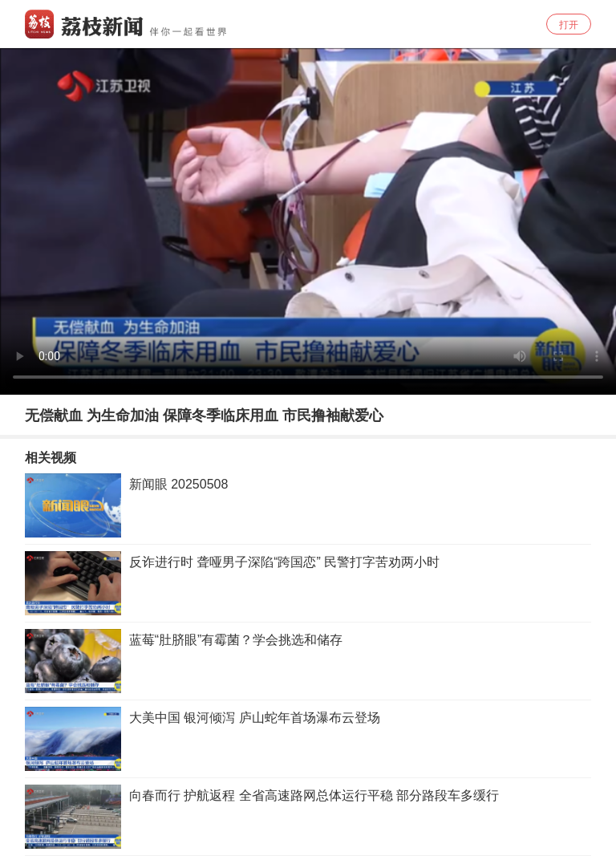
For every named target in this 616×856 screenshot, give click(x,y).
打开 (569, 25)
